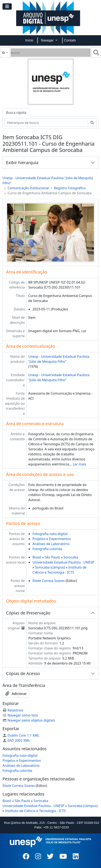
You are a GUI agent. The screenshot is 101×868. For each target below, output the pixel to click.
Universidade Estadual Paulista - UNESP (63, 562)
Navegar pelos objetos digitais (29, 720)
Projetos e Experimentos (52, 539)
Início (29, 40)
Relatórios (13, 710)
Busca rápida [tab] (16, 113)
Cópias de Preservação (28, 613)
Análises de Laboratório (51, 544)
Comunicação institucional (28, 188)
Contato (70, 40)
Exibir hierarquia (22, 163)
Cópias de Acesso (23, 673)
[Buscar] (51, 53)
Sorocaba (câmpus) (50, 567)
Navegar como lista (20, 715)
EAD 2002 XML (16, 740)
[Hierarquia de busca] (46, 123)
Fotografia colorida (47, 549)
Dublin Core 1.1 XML (21, 735)
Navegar (48, 40)
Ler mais (79, 464)
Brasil (37, 557)
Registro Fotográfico (70, 188)
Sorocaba (71, 557)
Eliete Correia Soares (49, 581)
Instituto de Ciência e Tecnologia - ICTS (35, 811)
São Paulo (52, 557)
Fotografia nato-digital (50, 534)
